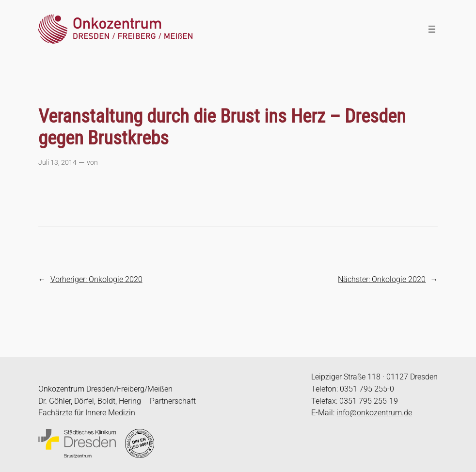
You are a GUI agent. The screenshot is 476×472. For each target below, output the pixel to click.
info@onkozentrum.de (374, 413)
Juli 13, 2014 (57, 163)
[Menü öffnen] (432, 29)
